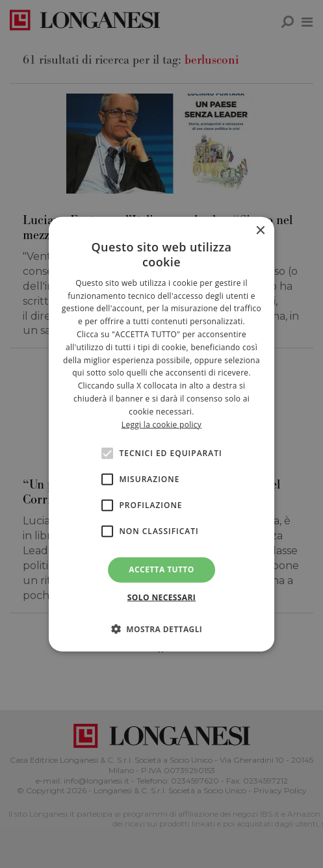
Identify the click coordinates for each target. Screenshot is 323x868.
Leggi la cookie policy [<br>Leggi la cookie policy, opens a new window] (161, 424)
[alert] (161, 434)
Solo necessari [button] (161, 597)
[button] (162, 628)
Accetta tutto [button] (161, 569)
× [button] (260, 231)
